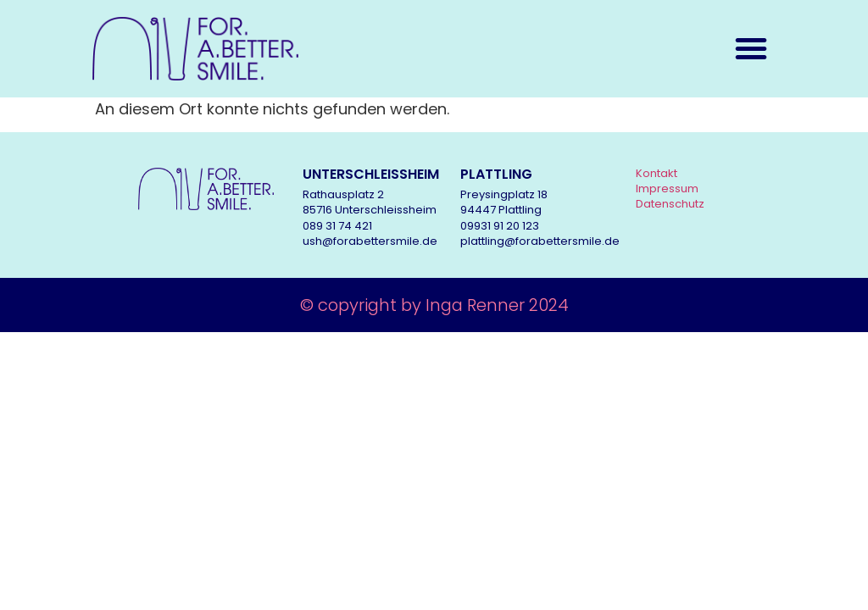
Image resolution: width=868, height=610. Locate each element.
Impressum (667, 189)
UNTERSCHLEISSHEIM (371, 174)
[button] (751, 48)
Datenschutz (670, 204)
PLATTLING (496, 174)
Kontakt (657, 173)
